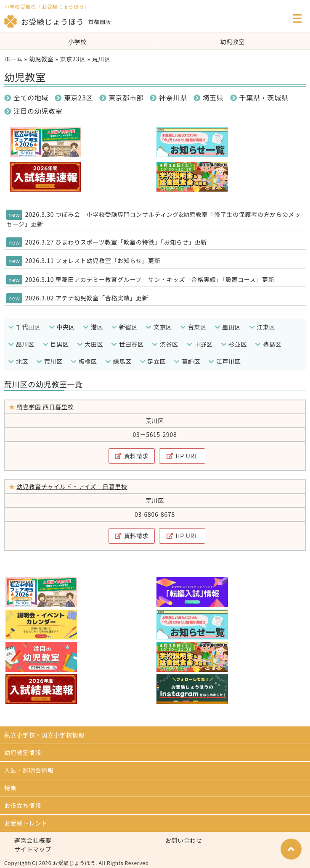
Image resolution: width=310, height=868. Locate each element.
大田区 (90, 344)
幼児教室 (232, 42)
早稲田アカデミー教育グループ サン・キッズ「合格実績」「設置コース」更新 (165, 279)
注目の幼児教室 (33, 111)
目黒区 (56, 344)
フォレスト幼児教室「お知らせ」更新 (108, 260)
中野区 (200, 344)
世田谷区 (128, 344)
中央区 (62, 327)
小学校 (77, 42)
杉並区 (234, 344)
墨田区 (228, 327)
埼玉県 (209, 97)
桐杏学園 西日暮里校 (45, 407)
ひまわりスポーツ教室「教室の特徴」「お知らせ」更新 (131, 242)
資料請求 (132, 456)
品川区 (21, 344)
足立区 (153, 361)
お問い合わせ (184, 840)
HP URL (182, 456)
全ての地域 (26, 97)
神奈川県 (168, 97)
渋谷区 (165, 344)
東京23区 (73, 59)
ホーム (13, 59)
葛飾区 (187, 361)
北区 (18, 361)
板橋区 (84, 361)
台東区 (193, 327)
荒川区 (50, 361)
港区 (93, 327)
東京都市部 (121, 97)
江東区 (262, 327)
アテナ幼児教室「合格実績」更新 (102, 298)
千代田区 (25, 327)
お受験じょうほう (44, 21)
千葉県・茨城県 (259, 97)
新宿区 (125, 327)
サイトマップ (33, 849)
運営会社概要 (33, 840)
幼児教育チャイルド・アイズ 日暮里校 (72, 487)
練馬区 (119, 361)
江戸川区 (225, 361)
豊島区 (268, 344)
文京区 (159, 327)
